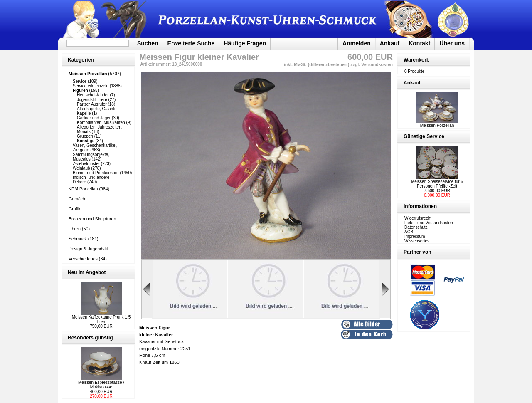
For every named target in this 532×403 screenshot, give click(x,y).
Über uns (452, 43)
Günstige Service (424, 136)
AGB (409, 232)
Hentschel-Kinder (93, 95)
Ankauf (390, 43)
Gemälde (78, 199)
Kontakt (419, 43)
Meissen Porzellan (437, 124)
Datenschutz (416, 227)
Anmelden (357, 43)
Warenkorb (416, 60)
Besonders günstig (90, 338)
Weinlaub (81, 168)
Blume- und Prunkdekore (96, 173)
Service (80, 81)
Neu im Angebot (87, 272)
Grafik (74, 209)
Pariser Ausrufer (92, 104)
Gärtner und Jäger (94, 118)
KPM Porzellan (83, 189)
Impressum (415, 236)
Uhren (75, 229)
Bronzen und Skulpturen (92, 219)
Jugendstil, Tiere (92, 100)
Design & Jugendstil (88, 249)
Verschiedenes (83, 259)
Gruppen (85, 136)
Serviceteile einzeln (91, 86)
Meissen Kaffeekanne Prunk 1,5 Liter (101, 319)
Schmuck (78, 239)
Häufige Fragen (245, 43)
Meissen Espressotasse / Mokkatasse (101, 385)
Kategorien (81, 60)
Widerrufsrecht (418, 218)
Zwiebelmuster (86, 164)
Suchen (148, 43)
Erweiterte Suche (191, 43)
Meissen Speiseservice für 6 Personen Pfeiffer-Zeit (437, 184)
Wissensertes (417, 241)
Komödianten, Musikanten (101, 122)
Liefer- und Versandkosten (429, 223)
